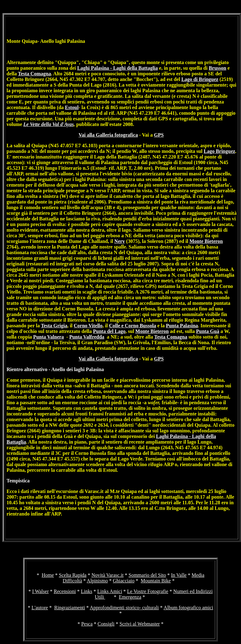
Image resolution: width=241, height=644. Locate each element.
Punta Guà (208, 331)
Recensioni (65, 591)
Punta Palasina (182, 326)
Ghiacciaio (123, 581)
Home (48, 575)
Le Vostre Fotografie (148, 591)
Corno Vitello (88, 326)
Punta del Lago (109, 331)
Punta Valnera (48, 337)
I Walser (40, 591)
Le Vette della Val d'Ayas (49, 124)
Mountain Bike (156, 581)
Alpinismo (97, 581)
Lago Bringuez (219, 151)
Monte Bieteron (206, 241)
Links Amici (110, 591)
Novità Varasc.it (108, 575)
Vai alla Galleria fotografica (108, 135)
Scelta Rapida (73, 575)
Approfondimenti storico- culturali (124, 608)
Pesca (87, 624)
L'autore (40, 608)
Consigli (106, 624)
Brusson (218, 68)
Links (86, 591)
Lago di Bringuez (200, 79)
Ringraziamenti (70, 608)
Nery (120, 241)
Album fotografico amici (188, 608)
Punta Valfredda (87, 337)
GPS (159, 135)
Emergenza (130, 597)
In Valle (179, 575)
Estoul (72, 107)
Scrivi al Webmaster (140, 624)
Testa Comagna (35, 74)
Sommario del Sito (147, 575)
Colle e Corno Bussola (133, 326)
